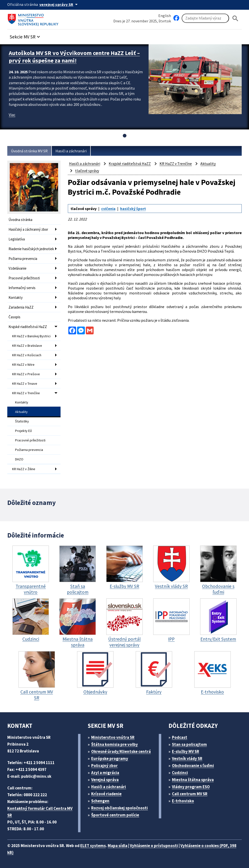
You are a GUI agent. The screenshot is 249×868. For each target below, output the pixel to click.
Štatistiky (22, 421)
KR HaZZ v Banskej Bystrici (31, 336)
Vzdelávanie (18, 268)
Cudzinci (180, 773)
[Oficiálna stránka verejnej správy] (59, 4)
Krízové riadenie (106, 794)
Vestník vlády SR (187, 758)
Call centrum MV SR (190, 794)
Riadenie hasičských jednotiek (31, 249)
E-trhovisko (183, 801)
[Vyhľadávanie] (205, 18)
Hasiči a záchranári (71, 151)
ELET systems (93, 846)
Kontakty (16, 297)
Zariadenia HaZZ (21, 307)
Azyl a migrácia (105, 773)
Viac (12, 115)
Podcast (180, 737)
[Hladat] (235, 18)
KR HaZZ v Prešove (26, 374)
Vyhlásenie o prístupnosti (154, 846)
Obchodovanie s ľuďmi (193, 766)
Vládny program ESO (191, 787)
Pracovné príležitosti (24, 278)
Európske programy (110, 758)
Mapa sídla (118, 846)
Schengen (100, 801)
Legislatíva (17, 239)
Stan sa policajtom (189, 744)
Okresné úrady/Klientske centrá (121, 751)
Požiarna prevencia (23, 259)
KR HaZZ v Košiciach (27, 355)
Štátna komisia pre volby (115, 744)
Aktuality (21, 412)
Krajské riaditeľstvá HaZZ (28, 327)
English (165, 16)
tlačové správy (87, 171)
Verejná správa (105, 780)
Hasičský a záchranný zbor (28, 229)
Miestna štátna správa (193, 780)
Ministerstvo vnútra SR (113, 737)
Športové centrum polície (115, 815)
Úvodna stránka (20, 220)
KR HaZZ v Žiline (24, 469)
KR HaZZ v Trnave (25, 384)
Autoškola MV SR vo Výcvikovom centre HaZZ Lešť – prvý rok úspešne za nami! (74, 57)
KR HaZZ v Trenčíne (26, 393)
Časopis (14, 317)
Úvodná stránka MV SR (29, 151)
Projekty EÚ (23, 431)
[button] (26, 35)
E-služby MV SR (186, 751)
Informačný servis (22, 288)
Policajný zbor (104, 766)
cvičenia (108, 209)
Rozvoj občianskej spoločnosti (120, 808)
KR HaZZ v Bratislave (27, 346)
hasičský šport (133, 209)
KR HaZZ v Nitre (23, 365)
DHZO (19, 459)
